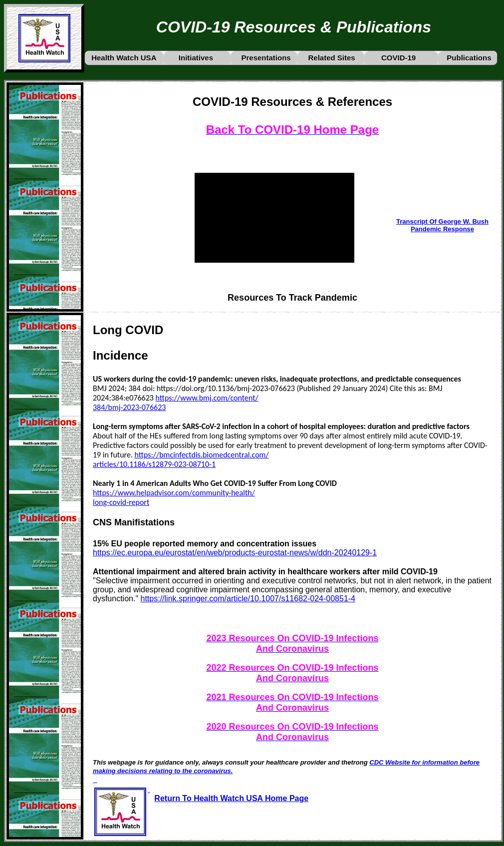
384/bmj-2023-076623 (129, 407)
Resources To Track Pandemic (292, 298)
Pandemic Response (442, 229)
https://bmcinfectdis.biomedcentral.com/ (202, 455)
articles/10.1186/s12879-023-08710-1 (154, 464)
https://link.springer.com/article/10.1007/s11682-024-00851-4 (248, 599)
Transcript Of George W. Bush (442, 221)
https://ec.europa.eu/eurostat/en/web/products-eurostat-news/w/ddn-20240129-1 (235, 553)
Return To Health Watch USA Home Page (231, 798)
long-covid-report (121, 502)
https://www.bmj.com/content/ (207, 398)
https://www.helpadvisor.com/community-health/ (174, 493)
